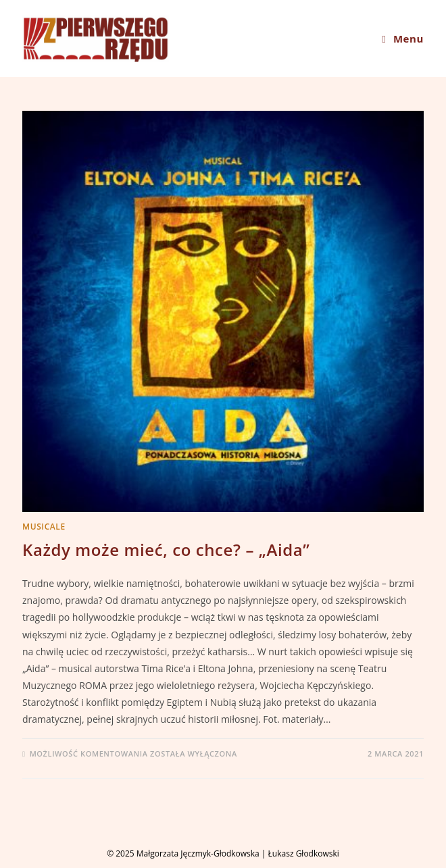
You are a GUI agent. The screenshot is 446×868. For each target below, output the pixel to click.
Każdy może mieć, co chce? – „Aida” (166, 550)
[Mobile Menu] (403, 39)
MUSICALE (44, 527)
